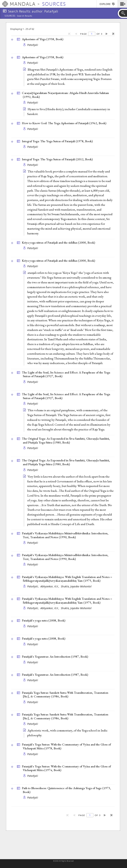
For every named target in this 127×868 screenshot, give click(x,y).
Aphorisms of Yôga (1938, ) (43, 39)
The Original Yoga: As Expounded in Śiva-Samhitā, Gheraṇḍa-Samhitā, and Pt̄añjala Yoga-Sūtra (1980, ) (66, 440)
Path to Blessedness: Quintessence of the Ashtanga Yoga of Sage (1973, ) (66, 790)
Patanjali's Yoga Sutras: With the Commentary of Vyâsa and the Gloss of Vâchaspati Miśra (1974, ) (66, 768)
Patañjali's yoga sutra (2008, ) (44, 620)
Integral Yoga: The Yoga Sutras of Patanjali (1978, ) (57, 141)
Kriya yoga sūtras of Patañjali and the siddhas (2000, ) (58, 242)
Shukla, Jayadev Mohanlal (76, 586)
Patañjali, (33, 586)
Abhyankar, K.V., (50, 586)
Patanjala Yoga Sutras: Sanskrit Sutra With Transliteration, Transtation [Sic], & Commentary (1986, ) (65, 695)
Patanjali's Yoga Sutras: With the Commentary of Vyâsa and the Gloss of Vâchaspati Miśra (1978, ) (66, 746)
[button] (122, 4)
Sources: (10, 16)
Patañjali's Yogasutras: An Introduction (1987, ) (55, 656)
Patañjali (33, 45)
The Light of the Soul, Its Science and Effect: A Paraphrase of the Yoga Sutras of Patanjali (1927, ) (66, 374)
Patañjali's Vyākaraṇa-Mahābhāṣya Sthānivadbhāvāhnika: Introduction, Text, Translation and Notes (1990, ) (65, 535)
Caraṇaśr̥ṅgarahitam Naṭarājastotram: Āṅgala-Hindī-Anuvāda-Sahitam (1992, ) (65, 95)
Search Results (25, 16)
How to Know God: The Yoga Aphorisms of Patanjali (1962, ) (64, 123)
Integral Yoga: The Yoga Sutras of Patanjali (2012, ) (57, 159)
